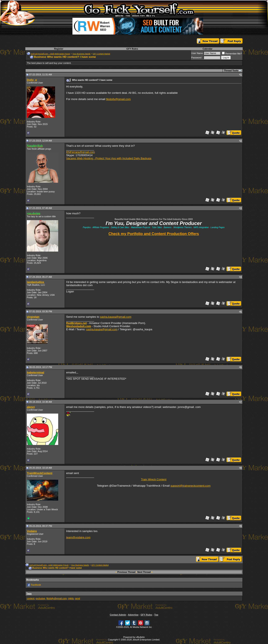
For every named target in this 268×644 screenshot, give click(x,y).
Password (196, 58)
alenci (31, 407)
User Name (197, 53)
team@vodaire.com (78, 537)
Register (59, 49)
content (31, 598)
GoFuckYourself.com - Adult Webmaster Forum (50, 54)
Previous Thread (126, 572)
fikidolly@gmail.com (118, 99)
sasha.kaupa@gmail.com (116, 317)
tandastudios (35, 282)
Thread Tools (231, 71)
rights (71, 598)
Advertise (133, 615)
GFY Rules (132, 49)
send (77, 598)
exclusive (40, 598)
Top (156, 615)
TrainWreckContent (40, 473)
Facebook (36, 585)
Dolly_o (32, 80)
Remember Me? (232, 54)
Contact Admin (118, 615)
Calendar (207, 49)
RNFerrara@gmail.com (81, 152)
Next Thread (144, 572)
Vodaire (32, 531)
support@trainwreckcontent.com (190, 486)
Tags (29, 594)
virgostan (33, 317)
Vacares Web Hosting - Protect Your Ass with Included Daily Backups (109, 158)
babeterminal (35, 372)
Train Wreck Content (154, 479)
